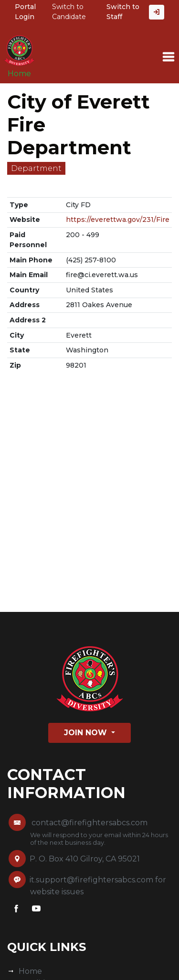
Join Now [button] (87, 733)
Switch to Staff (123, 12)
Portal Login (25, 12)
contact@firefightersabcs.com (89, 823)
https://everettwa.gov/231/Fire (118, 220)
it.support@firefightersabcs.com (91, 880)
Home (19, 74)
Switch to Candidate (69, 12)
